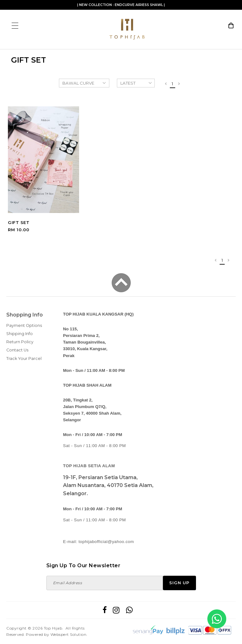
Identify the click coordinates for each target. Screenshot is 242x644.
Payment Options (24, 325)
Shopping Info (25, 315)
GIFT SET (19, 222)
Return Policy (20, 342)
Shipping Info (20, 334)
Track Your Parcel (24, 358)
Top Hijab (53, 628)
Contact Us (17, 350)
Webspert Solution (69, 634)
